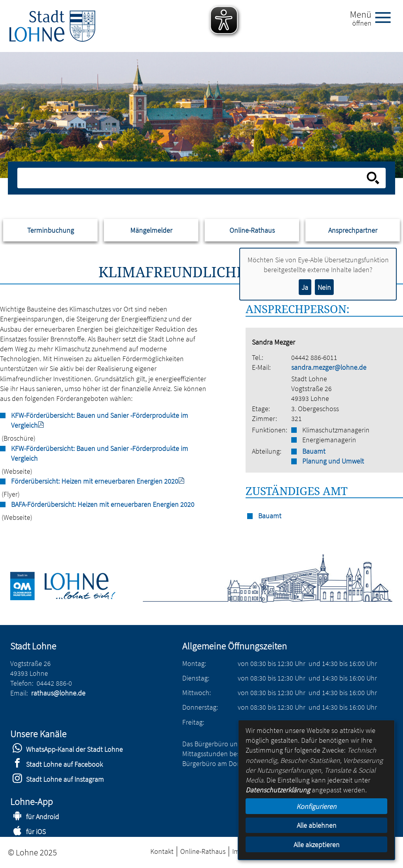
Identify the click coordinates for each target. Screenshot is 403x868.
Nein (324, 287)
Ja (305, 287)
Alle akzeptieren (317, 845)
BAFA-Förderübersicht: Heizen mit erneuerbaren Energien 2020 (103, 504)
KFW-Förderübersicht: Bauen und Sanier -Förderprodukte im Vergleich (100, 453)
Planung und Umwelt (333, 461)
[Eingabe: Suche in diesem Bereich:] (193, 178)
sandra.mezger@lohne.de (329, 367)
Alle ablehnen (317, 825)
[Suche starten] (373, 178)
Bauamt (314, 451)
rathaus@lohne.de (58, 693)
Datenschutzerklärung (278, 790)
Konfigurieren (316, 806)
